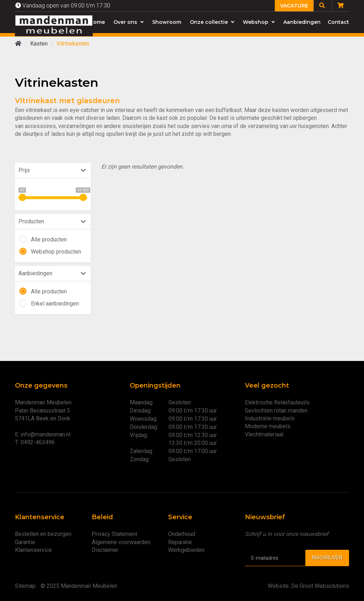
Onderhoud (182, 534)
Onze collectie (212, 22)
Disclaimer (105, 550)
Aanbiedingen (302, 22)
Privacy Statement (114, 534)
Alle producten (49, 240)
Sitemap (25, 586)
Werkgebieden (186, 550)
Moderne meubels (268, 426)
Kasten (39, 44)
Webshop (259, 22)
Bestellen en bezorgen (43, 534)
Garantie (25, 542)
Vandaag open (63, 6)
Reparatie (180, 542)
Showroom (167, 22)
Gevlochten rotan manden (276, 411)
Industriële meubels (270, 418)
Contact (338, 22)
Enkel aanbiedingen (55, 304)
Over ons (129, 22)
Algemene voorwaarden (121, 542)
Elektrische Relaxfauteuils (277, 402)
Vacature (294, 6)
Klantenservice (33, 550)
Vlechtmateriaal (264, 434)
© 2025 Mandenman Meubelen (79, 586)
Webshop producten (56, 252)
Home (97, 22)
